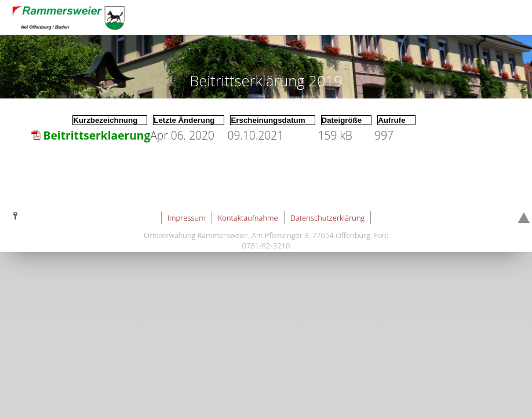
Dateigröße (342, 120)
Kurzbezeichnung (105, 120)
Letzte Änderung (184, 120)
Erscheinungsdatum (268, 120)
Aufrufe (391, 120)
